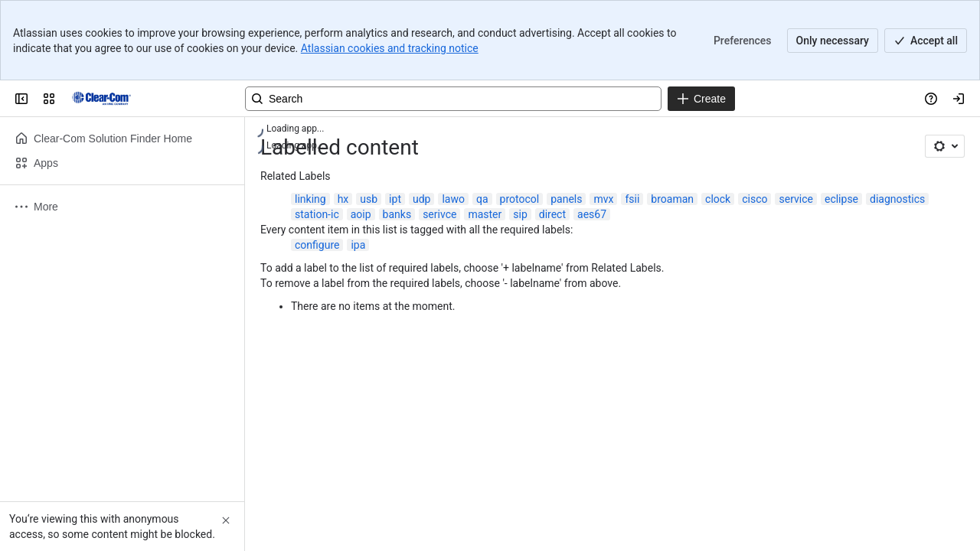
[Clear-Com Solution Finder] (101, 99)
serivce (439, 214)
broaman (672, 199)
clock (718, 199)
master (485, 214)
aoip (361, 214)
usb (369, 199)
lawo (453, 199)
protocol (520, 199)
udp (421, 199)
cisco (755, 199)
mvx (603, 199)
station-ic (317, 214)
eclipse (841, 199)
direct (552, 214)
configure (317, 245)
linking (310, 199)
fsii (632, 199)
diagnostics (897, 199)
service (795, 199)
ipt (395, 199)
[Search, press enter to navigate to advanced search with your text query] (453, 99)
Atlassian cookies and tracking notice (390, 48)
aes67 (592, 214)
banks (397, 214)
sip (520, 214)
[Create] (701, 99)
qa (482, 199)
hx (343, 199)
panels (566, 199)
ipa (358, 245)
